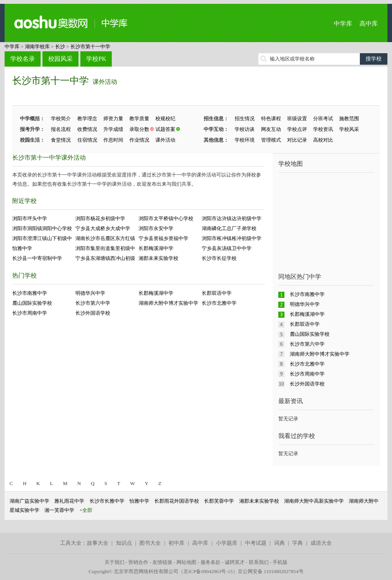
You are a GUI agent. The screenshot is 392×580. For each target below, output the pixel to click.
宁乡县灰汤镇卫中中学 (227, 248)
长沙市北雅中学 (219, 303)
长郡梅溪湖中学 (156, 248)
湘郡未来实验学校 (158, 258)
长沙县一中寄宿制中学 (37, 258)
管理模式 (271, 140)
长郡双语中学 (217, 293)
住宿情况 (87, 140)
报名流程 (61, 129)
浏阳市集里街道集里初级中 (105, 248)
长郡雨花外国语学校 (177, 501)
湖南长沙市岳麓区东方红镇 (105, 238)
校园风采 (60, 59)
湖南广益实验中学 (29, 501)
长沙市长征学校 (219, 258)
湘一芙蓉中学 (59, 510)
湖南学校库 (37, 47)
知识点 (124, 543)
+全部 (86, 510)
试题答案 (165, 129)
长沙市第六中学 (93, 303)
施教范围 (349, 118)
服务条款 (211, 562)
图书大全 (150, 543)
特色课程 (271, 118)
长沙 (60, 47)
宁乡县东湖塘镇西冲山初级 (105, 258)
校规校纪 (165, 118)
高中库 (369, 24)
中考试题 (256, 543)
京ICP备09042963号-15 (208, 571)
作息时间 (113, 140)
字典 (297, 543)
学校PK (96, 59)
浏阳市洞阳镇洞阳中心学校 (42, 228)
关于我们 (114, 562)
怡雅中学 (22, 248)
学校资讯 (323, 129)
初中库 (176, 543)
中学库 (343, 24)
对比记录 (297, 140)
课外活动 (105, 82)
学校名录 (23, 59)
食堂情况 (61, 140)
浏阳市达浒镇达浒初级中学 (232, 218)
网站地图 (186, 562)
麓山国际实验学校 (32, 303)
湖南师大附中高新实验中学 (314, 501)
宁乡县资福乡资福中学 (163, 238)
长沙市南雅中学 (30, 293)
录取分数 (139, 129)
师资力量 (113, 118)
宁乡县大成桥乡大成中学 (103, 228)
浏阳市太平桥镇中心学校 (166, 218)
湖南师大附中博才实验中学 (168, 303)
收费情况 (87, 129)
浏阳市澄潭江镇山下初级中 (42, 238)
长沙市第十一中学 (90, 47)
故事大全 (98, 543)
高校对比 (323, 140)
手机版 (280, 562)
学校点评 (297, 129)
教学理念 (87, 118)
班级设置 (297, 118)
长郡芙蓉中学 (219, 501)
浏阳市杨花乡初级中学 (100, 218)
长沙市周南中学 (30, 313)
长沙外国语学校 (93, 313)
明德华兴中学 (90, 293)
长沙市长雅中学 (107, 501)
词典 (279, 543)
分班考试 (323, 118)
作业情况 (139, 140)
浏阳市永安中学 (156, 228)
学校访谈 (245, 129)
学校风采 (349, 129)
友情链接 (162, 562)
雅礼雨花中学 (69, 501)
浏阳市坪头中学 (30, 218)
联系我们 (259, 562)
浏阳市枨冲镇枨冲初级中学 (232, 238)
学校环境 (245, 140)
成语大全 (321, 543)
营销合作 (138, 562)
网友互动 (271, 129)
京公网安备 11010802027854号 (271, 571)
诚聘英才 (235, 562)
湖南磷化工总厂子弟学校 (229, 228)
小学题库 (227, 543)
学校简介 (61, 118)
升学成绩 (113, 129)
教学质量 (139, 118)
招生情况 (245, 118)
